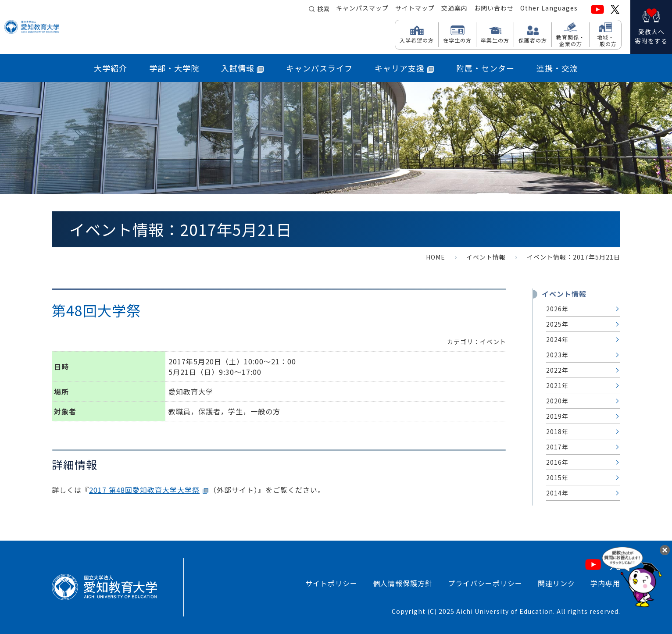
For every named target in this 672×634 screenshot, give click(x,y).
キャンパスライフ (319, 68)
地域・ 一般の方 (605, 40)
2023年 (557, 355)
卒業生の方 (495, 40)
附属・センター (485, 68)
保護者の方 (533, 40)
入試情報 (243, 68)
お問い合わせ (494, 9)
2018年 (557, 431)
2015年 (557, 477)
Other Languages (549, 9)
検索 (323, 10)
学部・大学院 (174, 68)
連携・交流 (557, 68)
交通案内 (454, 9)
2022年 (557, 370)
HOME (436, 257)
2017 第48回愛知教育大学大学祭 (144, 490)
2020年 (557, 401)
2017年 (557, 447)
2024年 (557, 339)
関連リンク (556, 583)
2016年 (557, 462)
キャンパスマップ (362, 9)
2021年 (557, 385)
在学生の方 (457, 40)
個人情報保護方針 (403, 583)
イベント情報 (486, 257)
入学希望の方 (417, 40)
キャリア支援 (404, 68)
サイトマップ (415, 9)
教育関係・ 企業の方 (570, 40)
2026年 (557, 309)
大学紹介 (111, 68)
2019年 (557, 416)
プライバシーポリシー (485, 583)
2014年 (557, 493)
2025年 (557, 324)
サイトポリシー (331, 583)
